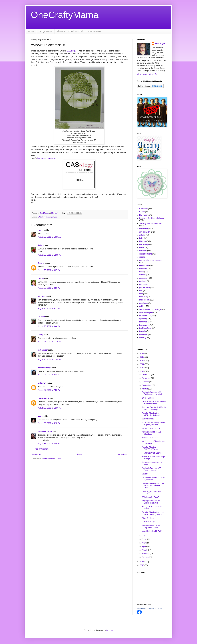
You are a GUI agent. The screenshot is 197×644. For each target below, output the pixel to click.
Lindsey (41, 317)
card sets (143, 251)
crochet (142, 257)
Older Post (123, 454)
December (147, 375)
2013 (142, 368)
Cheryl (41, 335)
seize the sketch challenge (150, 309)
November (147, 378)
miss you (143, 297)
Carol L (41, 263)
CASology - (72, 51)
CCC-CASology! (148, 522)
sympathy (143, 319)
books (142, 248)
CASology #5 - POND (150, 497)
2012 (142, 371)
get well (142, 275)
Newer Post (36, 454)
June (144, 539)
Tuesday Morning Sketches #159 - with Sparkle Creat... (153, 486)
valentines (143, 334)
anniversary (144, 229)
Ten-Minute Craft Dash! (151, 453)
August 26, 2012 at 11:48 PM (50, 360)
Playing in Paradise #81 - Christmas (152, 433)
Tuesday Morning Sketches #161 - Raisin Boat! (153, 414)
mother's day (145, 300)
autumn (142, 235)
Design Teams (45, 31)
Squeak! (145, 474)
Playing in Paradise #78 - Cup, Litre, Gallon (152, 526)
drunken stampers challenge (151, 260)
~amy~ (41, 230)
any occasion (145, 232)
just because (144, 287)
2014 (142, 364)
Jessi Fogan (160, 43)
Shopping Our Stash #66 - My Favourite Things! (154, 408)
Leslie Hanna (43, 398)
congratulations (146, 254)
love (141, 294)
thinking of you (51, 217)
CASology (41, 217)
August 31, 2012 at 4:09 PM (49, 444)
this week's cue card (46, 158)
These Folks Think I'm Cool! (70, 31)
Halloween (144, 215)
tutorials (143, 331)
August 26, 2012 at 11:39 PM (50, 342)
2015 (142, 361)
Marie (40, 416)
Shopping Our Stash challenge (152, 218)
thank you (143, 322)
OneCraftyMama (65, 15)
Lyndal (41, 279)
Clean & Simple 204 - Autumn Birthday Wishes (154, 403)
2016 (142, 357)
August (145, 389)
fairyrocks (42, 296)
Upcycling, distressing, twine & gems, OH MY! (153, 424)
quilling (142, 306)
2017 (142, 354)
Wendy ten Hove (45, 431)
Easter (142, 212)
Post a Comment (41, 449)
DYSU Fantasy (148, 419)
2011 (142, 562)
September (147, 385)
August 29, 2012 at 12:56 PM (50, 408)
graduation (144, 278)
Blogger (110, 630)
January (146, 557)
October (146, 382)
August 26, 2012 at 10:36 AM (49, 237)
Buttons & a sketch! (150, 438)
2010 (142, 565)
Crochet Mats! (95, 31)
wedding (143, 338)
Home (31, 31)
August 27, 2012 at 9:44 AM (49, 375)
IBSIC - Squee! (148, 398)
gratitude (143, 281)
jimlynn (41, 245)
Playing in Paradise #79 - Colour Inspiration (152, 502)
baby (141, 238)
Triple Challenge (148, 518)
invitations (143, 284)
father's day (144, 265)
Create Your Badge (155, 608)
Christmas (143, 209)
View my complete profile (147, 74)
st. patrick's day (146, 316)
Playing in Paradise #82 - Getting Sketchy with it (152, 393)
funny (142, 272)
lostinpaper (43, 350)
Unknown (42, 383)
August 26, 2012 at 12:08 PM (50, 255)
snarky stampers (146, 312)
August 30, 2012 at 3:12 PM (49, 423)
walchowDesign (45, 368)
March (145, 550)
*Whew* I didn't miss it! (151, 428)
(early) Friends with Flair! (152, 531)
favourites (143, 269)
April (144, 546)
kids (141, 290)
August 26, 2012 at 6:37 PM (49, 270)
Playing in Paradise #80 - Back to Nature (152, 469)
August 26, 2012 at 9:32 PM (49, 308)
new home (144, 303)
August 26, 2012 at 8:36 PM (49, 288)
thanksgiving (144, 325)
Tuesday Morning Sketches (150, 223)
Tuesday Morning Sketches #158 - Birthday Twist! (153, 513)
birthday (143, 241)
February (146, 554)
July (144, 536)
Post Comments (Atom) (52, 459)
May (144, 543)
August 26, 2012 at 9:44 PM (49, 326)
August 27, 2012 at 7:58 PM (49, 390)
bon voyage (144, 244)
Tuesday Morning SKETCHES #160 (150, 448)
